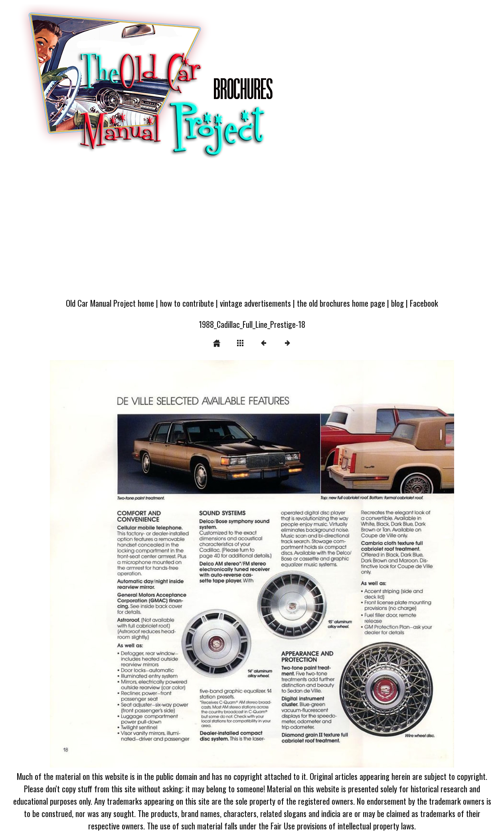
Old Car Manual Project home (110, 303)
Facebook (424, 303)
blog (397, 303)
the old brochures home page (341, 303)
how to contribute (187, 303)
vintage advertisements (255, 303)
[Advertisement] (252, 232)
